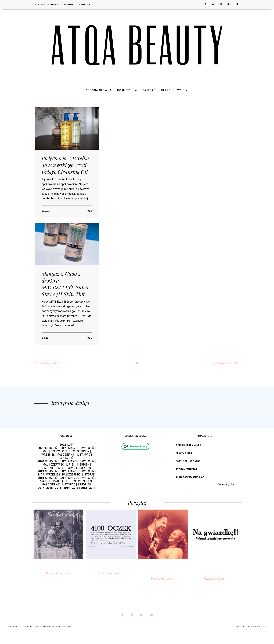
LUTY (71, 459)
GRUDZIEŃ (67, 472)
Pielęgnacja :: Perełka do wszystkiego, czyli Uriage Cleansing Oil (65, 165)
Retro (166, 90)
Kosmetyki (127, 90)
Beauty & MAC (184, 467)
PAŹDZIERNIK (66, 469)
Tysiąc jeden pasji (187, 483)
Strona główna (47, 4)
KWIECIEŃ (88, 462)
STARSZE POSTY (226, 363)
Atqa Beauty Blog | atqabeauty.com (41, 640)
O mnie (69, 4)
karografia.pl (258, 640)
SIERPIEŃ (83, 465)
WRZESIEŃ (48, 469)
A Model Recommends (188, 459)
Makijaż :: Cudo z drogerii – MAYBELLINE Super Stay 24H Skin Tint (65, 284)
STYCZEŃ (51, 462)
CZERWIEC (57, 465)
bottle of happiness (188, 475)
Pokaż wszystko (226, 498)
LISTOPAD (84, 469)
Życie (182, 90)
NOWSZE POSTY (48, 363)
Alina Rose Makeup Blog (190, 491)
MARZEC (74, 462)
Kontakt (86, 4)
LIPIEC (71, 465)
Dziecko (149, 90)
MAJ (45, 465)
